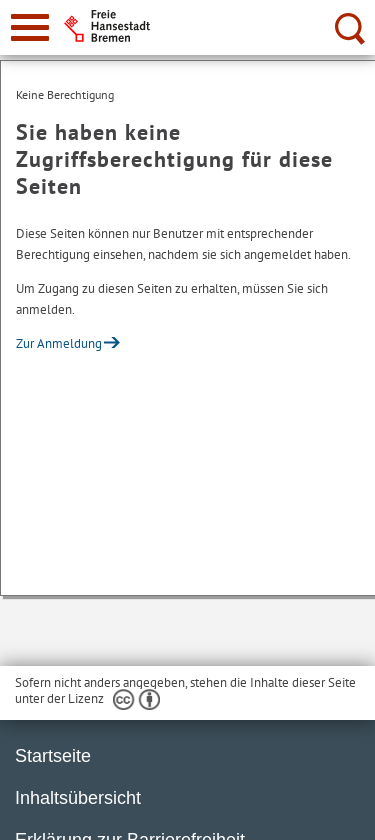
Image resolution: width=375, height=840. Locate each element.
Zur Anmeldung (59, 343)
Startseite (53, 756)
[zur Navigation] (30, 27)
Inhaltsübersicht (78, 798)
